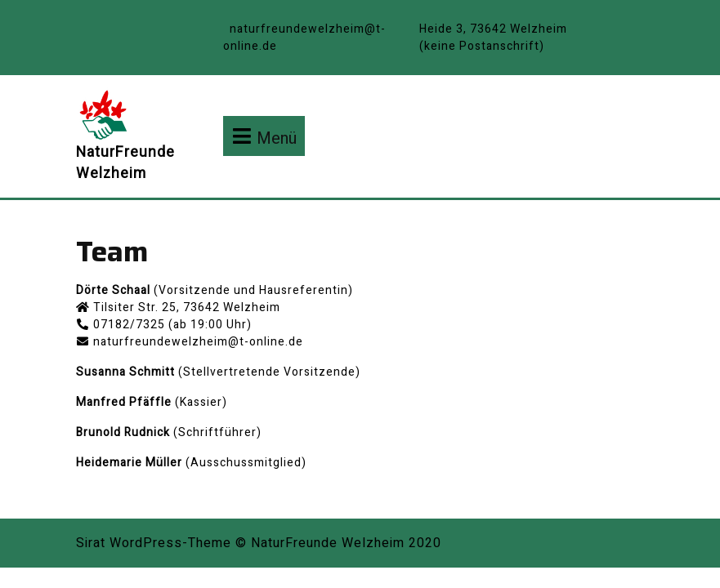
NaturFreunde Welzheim (125, 163)
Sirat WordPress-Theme (154, 543)
